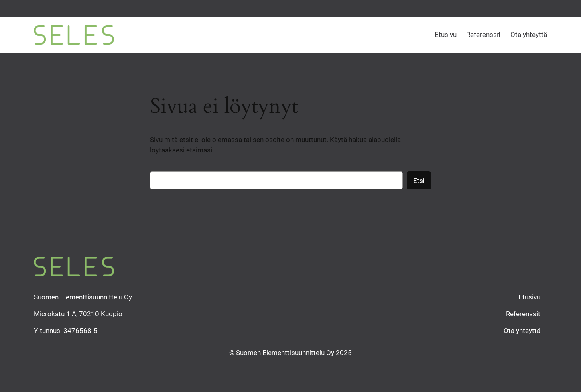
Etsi (419, 181)
